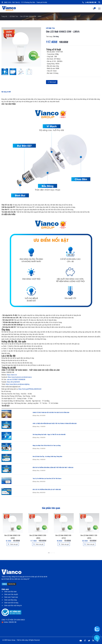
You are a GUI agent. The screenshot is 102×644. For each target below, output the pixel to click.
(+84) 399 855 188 (89, 2)
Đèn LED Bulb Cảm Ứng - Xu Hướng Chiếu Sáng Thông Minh (47, 456)
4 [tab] (52, 553)
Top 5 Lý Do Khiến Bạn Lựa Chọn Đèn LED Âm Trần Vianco (47, 478)
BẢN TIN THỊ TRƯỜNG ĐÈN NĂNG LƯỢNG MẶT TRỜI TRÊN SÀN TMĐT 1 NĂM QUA (53, 467)
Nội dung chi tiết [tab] (6, 92)
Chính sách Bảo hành (10, 592)
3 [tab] (50, 553)
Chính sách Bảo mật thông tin (13, 605)
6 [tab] (54, 553)
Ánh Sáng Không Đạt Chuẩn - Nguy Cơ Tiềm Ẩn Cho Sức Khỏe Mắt (49, 434)
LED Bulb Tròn (14, 16)
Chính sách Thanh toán (11, 597)
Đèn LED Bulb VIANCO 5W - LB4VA (13, 537)
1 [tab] (48, 553)
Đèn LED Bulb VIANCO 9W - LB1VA (64, 537)
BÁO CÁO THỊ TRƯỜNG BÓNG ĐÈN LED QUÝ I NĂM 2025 (47, 489)
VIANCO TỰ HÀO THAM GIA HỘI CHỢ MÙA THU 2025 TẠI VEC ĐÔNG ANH (51, 412)
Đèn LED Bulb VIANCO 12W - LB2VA (89, 537)
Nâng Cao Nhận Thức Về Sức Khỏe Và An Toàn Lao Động (47, 445)
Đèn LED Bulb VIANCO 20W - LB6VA (38, 537)
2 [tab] (49, 553)
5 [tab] (53, 553)
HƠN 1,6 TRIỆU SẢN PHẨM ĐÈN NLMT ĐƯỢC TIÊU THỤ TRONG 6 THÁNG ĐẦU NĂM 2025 (55, 423)
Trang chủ (4, 16)
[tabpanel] (13, 530)
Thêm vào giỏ (52, 82)
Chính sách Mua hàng (10, 600)
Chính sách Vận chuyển (11, 594)
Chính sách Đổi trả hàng (11, 603)
